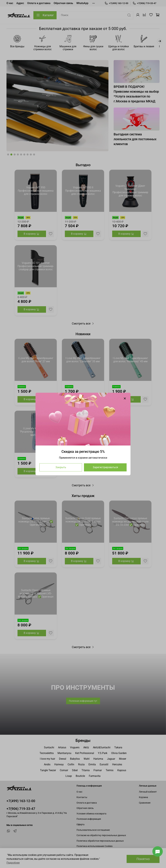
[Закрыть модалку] (125, 399)
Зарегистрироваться (105, 467)
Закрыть (61, 467)
